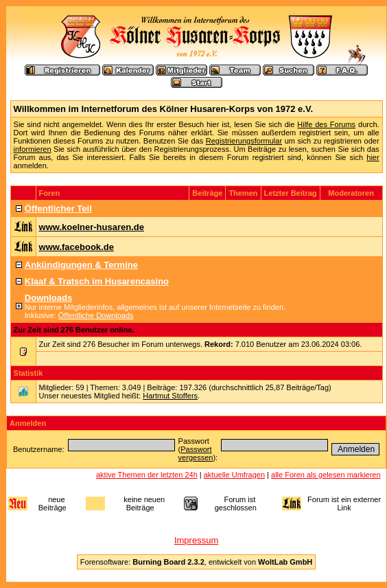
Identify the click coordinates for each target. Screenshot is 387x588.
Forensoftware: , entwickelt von (196, 562)
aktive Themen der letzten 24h (147, 475)
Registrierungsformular (244, 141)
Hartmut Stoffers (170, 396)
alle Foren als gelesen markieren (326, 475)
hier (373, 157)
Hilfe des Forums (326, 124)
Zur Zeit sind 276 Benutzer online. (74, 330)
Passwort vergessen (196, 453)
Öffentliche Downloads (96, 315)
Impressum (196, 540)
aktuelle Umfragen (234, 475)
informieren (33, 149)
